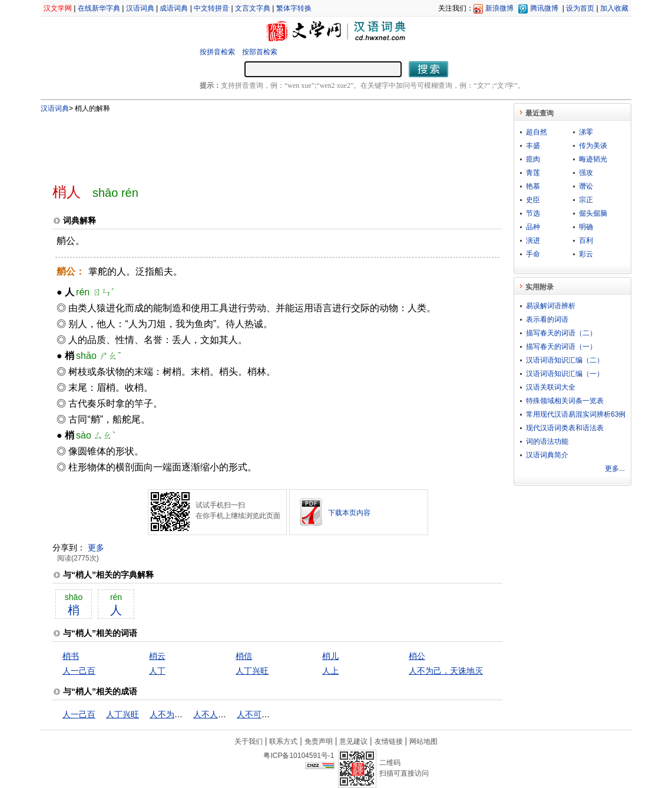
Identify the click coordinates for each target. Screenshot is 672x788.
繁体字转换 (294, 8)
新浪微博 (499, 8)
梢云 (157, 656)
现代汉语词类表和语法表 (565, 428)
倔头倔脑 (593, 213)
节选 (533, 213)
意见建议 (353, 741)
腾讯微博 (544, 8)
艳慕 (533, 186)
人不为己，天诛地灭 (446, 671)
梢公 (417, 656)
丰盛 (533, 146)
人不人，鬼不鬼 (222, 714)
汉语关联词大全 (551, 387)
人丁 (157, 671)
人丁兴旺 (252, 671)
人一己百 (79, 671)
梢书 (71, 656)
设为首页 (580, 8)
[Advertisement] (258, 143)
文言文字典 (253, 8)
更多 (96, 548)
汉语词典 (140, 8)
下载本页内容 (349, 513)
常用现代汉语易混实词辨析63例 (576, 414)
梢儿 (330, 656)
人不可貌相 (257, 714)
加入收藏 (614, 8)
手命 (533, 254)
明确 (586, 227)
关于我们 (249, 741)
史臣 (533, 200)
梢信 (244, 656)
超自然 (537, 132)
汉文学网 (58, 8)
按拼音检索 (217, 52)
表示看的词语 (547, 319)
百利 (586, 240)
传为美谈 (593, 146)
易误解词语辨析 (551, 306)
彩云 (586, 254)
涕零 (586, 132)
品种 (533, 227)
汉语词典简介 (547, 455)
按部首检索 (260, 52)
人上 (330, 671)
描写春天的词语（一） (561, 347)
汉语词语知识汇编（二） (565, 360)
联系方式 (283, 741)
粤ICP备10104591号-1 (299, 756)
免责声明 (319, 741)
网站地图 (423, 741)
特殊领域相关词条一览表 (565, 401)
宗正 (586, 200)
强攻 (586, 173)
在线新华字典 (99, 8)
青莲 (533, 173)
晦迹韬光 (593, 159)
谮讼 (586, 186)
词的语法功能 (547, 441)
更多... (615, 469)
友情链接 (389, 741)
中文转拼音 (211, 8)
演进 (533, 240)
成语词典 (174, 8)
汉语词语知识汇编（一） (565, 374)
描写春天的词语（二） (561, 333)
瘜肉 (533, 159)
